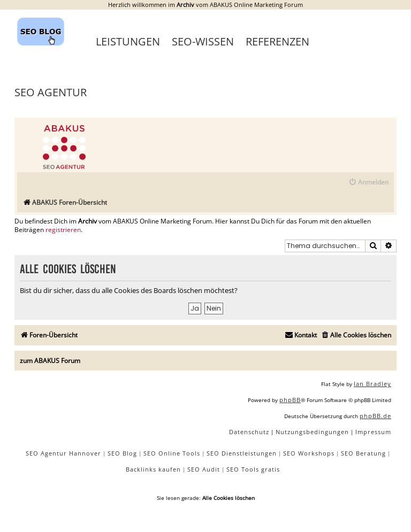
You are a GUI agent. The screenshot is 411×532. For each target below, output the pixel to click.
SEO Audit (204, 469)
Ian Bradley (372, 384)
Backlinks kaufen (153, 469)
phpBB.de (375, 416)
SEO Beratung (363, 453)
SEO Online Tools (172, 453)
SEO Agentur (51, 92)
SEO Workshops (309, 453)
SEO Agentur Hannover (63, 453)
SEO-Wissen (203, 41)
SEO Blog (122, 453)
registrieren (63, 230)
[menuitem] (368, 183)
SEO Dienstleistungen (242, 453)
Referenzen (277, 41)
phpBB (290, 400)
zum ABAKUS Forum (50, 361)
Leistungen (128, 41)
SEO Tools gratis (253, 469)
